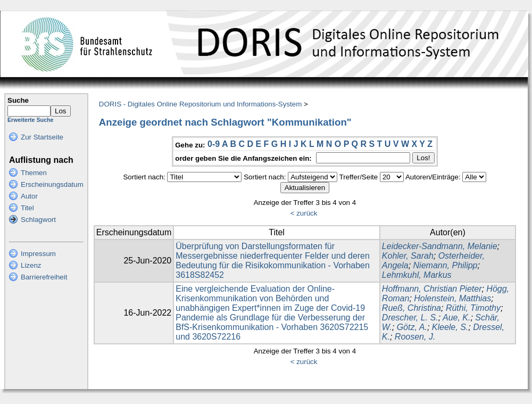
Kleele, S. (450, 327)
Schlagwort (38, 220)
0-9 (214, 144)
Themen (34, 173)
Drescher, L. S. (410, 318)
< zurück (304, 213)
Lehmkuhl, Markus (417, 275)
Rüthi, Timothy (473, 308)
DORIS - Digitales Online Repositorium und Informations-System (200, 104)
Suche (18, 100)
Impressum (38, 254)
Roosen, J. (415, 337)
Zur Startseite (42, 137)
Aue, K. (456, 318)
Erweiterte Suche (30, 120)
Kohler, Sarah (408, 256)
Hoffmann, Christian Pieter (432, 289)
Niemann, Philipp (446, 265)
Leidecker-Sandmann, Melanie (440, 246)
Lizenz (31, 265)
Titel (27, 208)
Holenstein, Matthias (452, 298)
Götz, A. (412, 327)
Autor (29, 196)
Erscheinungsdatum (52, 184)
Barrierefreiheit (44, 277)
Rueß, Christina (412, 308)
